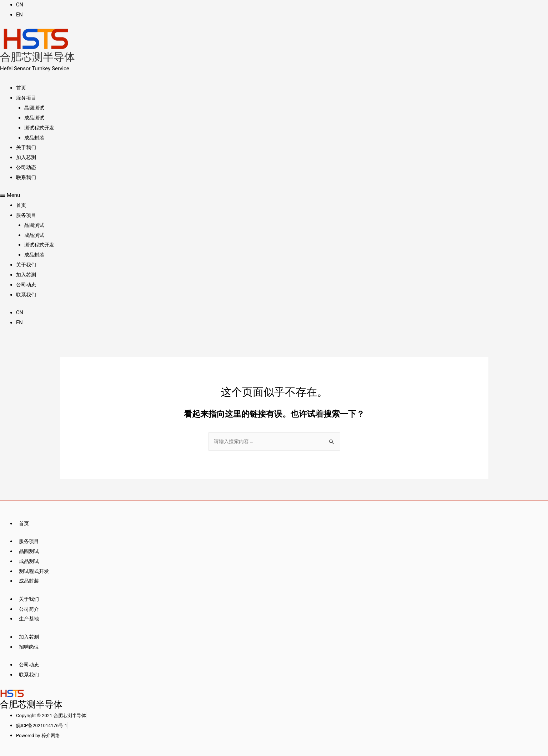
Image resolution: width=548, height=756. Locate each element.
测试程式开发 (40, 128)
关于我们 (27, 147)
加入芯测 (27, 157)
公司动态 (27, 167)
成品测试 (35, 118)
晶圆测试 (35, 108)
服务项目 (27, 98)
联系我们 (27, 177)
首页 (21, 88)
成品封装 (35, 138)
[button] (203, 196)
